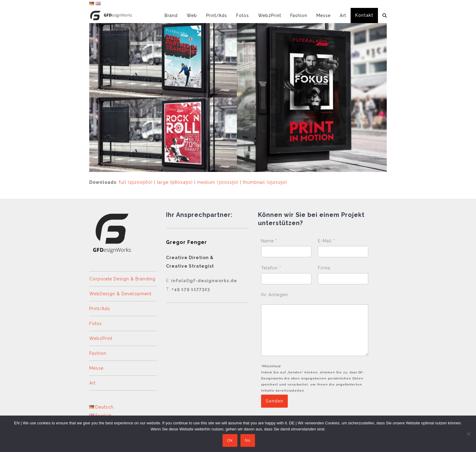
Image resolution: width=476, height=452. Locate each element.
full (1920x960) (136, 182)
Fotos (96, 324)
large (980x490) (175, 182)
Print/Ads (100, 309)
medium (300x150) (218, 182)
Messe (96, 368)
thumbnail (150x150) (265, 182)
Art (92, 383)
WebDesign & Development (120, 294)
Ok (231, 441)
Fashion (98, 353)
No (248, 441)
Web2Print (101, 338)
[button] (385, 15)
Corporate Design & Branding (122, 279)
